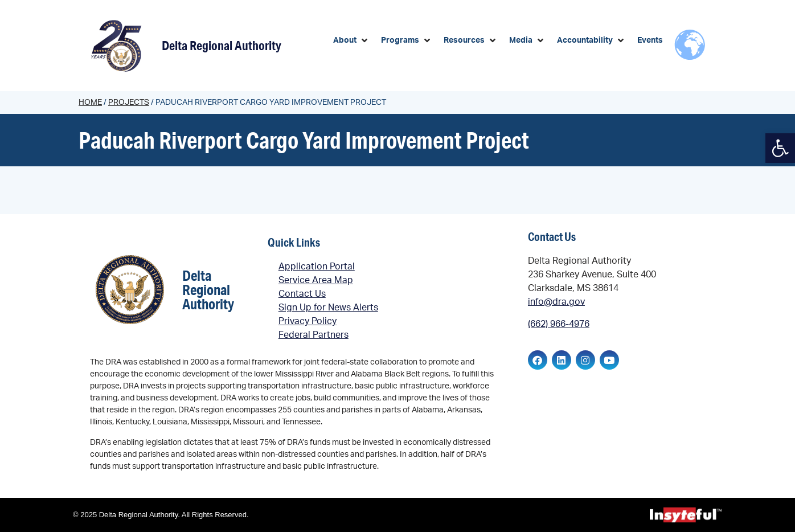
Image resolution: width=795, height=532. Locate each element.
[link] (780, 148)
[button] (351, 41)
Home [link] (90, 103)
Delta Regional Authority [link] (222, 45)
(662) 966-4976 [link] (559, 324)
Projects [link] (129, 103)
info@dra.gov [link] (556, 302)
